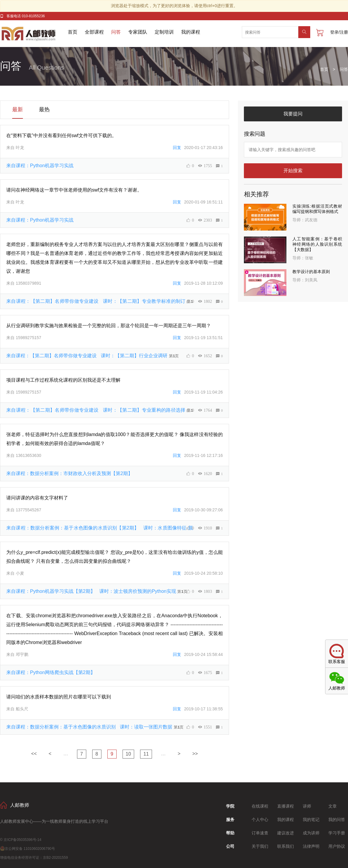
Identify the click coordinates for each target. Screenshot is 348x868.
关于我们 (260, 846)
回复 (177, 148)
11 (146, 754)
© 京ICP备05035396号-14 (21, 840)
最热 (44, 109)
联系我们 (286, 846)
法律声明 (311, 846)
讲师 (307, 806)
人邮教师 (34, 34)
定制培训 (164, 32)
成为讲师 (311, 833)
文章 (333, 806)
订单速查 (260, 833)
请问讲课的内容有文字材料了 (37, 498)
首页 (73, 32)
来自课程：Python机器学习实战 (40, 166)
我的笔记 (311, 820)
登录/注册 (339, 32)
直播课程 (286, 806)
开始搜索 (293, 171)
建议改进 (286, 833)
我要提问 (293, 114)
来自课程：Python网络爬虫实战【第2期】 (51, 672)
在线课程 (260, 806)
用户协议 (337, 846)
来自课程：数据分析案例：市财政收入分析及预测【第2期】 (69, 473)
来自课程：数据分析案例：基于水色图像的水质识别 (90, 727)
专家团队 (138, 32)
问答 (116, 32)
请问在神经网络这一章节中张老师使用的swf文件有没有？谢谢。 (74, 190)
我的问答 (337, 820)
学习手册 (337, 833)
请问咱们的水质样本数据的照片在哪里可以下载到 (59, 697)
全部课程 (94, 32)
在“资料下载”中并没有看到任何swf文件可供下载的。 (61, 135)
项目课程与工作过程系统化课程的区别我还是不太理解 (63, 380)
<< (34, 754)
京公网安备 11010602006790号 (28, 849)
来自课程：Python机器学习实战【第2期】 (92, 591)
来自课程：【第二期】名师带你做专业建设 (97, 301)
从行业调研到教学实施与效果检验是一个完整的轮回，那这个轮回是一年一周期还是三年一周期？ (109, 326)
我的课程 (191, 32)
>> (195, 754)
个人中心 (260, 820)
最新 (18, 109)
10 (128, 754)
